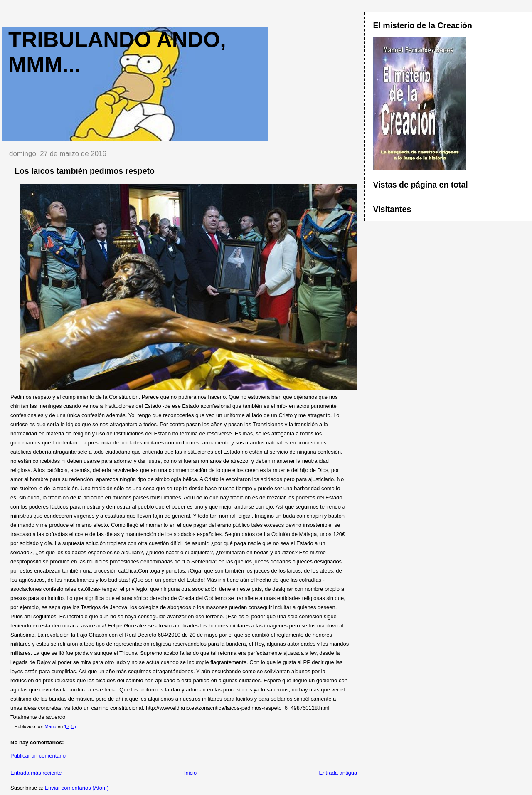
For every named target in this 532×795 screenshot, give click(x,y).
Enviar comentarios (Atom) (76, 788)
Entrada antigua (338, 773)
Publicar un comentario (38, 756)
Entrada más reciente (36, 773)
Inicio (190, 773)
